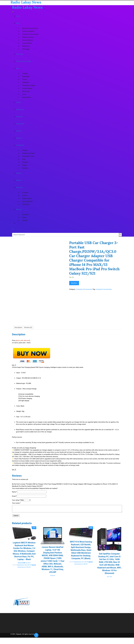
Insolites (19, 131)
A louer (25, 195)
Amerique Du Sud (28, 156)
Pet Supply (26, 49)
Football (25, 73)
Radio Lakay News (27, 7)
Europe (25, 165)
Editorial (19, 209)
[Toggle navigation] (13, 12)
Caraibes (25, 162)
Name (15, 511)
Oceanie (25, 168)
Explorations (20, 109)
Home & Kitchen (28, 40)
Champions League (29, 85)
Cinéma (19, 173)
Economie (19, 117)
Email (14, 515)
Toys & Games (27, 43)
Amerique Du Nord (28, 153)
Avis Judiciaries (28, 201)
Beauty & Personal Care (30, 28)
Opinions (19, 138)
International (27, 97)
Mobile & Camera (28, 37)
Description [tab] (18, 346)
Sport (18, 68)
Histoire (19, 180)
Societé (25, 220)
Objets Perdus (27, 198)
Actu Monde (20, 145)
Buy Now (74, 283)
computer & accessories (104, 289)
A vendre (25, 192)
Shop (18, 23)
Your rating (16, 519)
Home (18, 16)
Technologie (20, 124)
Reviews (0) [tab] (28, 346)
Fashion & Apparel (28, 31)
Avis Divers (26, 204)
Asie (24, 159)
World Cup (26, 91)
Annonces (19, 187)
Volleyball (26, 82)
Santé (24, 217)
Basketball (26, 76)
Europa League (27, 88)
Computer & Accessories (31, 34)
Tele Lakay (20, 54)
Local (24, 94)
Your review (16, 522)
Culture (18, 102)
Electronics (26, 46)
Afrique (25, 150)
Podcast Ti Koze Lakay (23, 61)
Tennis (25, 79)
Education (26, 215)
